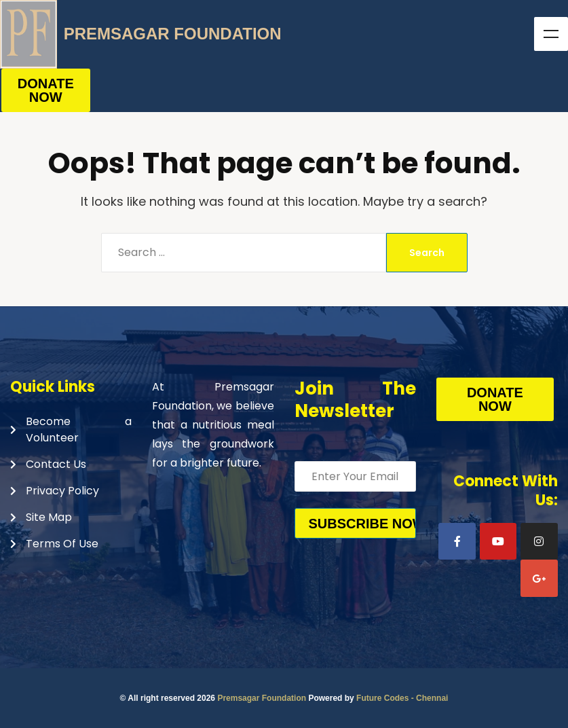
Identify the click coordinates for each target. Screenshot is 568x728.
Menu (551, 34)
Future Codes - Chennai (402, 698)
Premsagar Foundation (262, 698)
